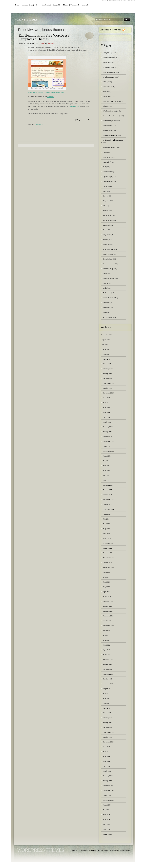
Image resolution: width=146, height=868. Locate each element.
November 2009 (108, 790)
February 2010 (108, 776)
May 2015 (106, 470)
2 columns (106, 62)
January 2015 (107, 490)
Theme (105, 240)
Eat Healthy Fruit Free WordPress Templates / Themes (44, 37)
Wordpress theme (109, 77)
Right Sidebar (108, 58)
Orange (105, 186)
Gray (105, 191)
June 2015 (106, 466)
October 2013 (108, 563)
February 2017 (108, 369)
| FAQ (32, 5)
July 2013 (106, 577)
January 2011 (107, 723)
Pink (105, 312)
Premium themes (109, 72)
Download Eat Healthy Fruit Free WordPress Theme (46, 92)
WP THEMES (108, 317)
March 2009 (107, 829)
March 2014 (107, 538)
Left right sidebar (109, 278)
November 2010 (108, 732)
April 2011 (107, 708)
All (104, 206)
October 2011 (108, 679)
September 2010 (108, 742)
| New (37, 5)
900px (105, 273)
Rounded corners (109, 264)
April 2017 (107, 359)
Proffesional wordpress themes (113, 140)
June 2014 (106, 524)
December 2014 (108, 495)
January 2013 (107, 606)
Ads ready (106, 162)
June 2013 (106, 582)
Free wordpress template (111, 116)
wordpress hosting (124, 850)
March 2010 (107, 771)
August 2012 (107, 630)
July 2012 (106, 635)
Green (105, 152)
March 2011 (107, 713)
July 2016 (106, 403)
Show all (51, 43)
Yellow (105, 210)
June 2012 (106, 640)
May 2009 (106, 819)
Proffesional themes (110, 135)
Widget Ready (108, 53)
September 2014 (108, 509)
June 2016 (106, 407)
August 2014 (107, 514)
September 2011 (108, 684)
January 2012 (107, 664)
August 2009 (107, 805)
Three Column (108, 259)
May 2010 (106, 761)
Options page (107, 177)
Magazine (106, 201)
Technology (107, 293)
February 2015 (108, 485)
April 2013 (107, 592)
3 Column (106, 307)
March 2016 (107, 422)
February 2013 (108, 601)
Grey (105, 230)
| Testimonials (74, 5)
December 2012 (108, 611)
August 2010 (107, 747)
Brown (105, 196)
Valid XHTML (108, 254)
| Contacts (24, 5)
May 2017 (106, 354)
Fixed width (107, 67)
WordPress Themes (26, 20)
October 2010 (108, 737)
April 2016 (107, 417)
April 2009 (107, 824)
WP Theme (107, 87)
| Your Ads (84, 5)
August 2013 (107, 572)
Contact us (39, 124)
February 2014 (108, 543)
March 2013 (107, 597)
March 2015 (107, 480)
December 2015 (108, 437)
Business (106, 225)
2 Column (106, 303)
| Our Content (46, 5)
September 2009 (108, 800)
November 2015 (108, 441)
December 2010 (108, 727)
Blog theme (107, 235)
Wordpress (107, 172)
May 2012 (106, 645)
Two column (107, 215)
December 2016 (108, 378)
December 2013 (108, 553)
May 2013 (106, 587)
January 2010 (107, 781)
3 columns (106, 96)
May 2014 (106, 529)
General (106, 283)
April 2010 (107, 766)
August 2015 (107, 456)
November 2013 (108, 558)
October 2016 (108, 388)
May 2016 (106, 412)
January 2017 (107, 374)
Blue (105, 92)
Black (105, 106)
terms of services (110, 850)
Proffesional (107, 130)
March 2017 (107, 364)
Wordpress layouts (109, 121)
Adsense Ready (108, 269)
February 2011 (108, 718)
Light (105, 288)
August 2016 (107, 398)
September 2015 (108, 451)
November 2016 (108, 383)
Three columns (108, 249)
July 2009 (106, 810)
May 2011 (106, 703)
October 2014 (108, 504)
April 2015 (107, 475)
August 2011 (107, 689)
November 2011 (108, 674)
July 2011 (106, 693)
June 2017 (106, 349)
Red (104, 167)
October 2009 (108, 795)
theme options (74, 107)
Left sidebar (107, 125)
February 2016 (108, 427)
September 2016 (108, 393)
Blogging (106, 244)
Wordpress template (110, 111)
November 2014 (108, 500)
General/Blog (107, 181)
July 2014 (106, 519)
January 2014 (107, 548)
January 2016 (107, 432)
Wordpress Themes (109, 147)
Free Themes (107, 157)
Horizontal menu (109, 298)
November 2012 (108, 616)
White (105, 82)
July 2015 (106, 461)
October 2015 (108, 446)
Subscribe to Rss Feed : (111, 30)
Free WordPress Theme (111, 101)
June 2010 (106, 756)
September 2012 (108, 626)
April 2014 (107, 533)
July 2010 (106, 752)
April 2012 (107, 650)
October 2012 (108, 621)
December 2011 (108, 669)
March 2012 (107, 655)
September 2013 (108, 567)
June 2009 (106, 815)
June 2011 (106, 698)
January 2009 (107, 834)
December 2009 (108, 786)
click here (51, 97)
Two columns (107, 220)
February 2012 (108, 660)
